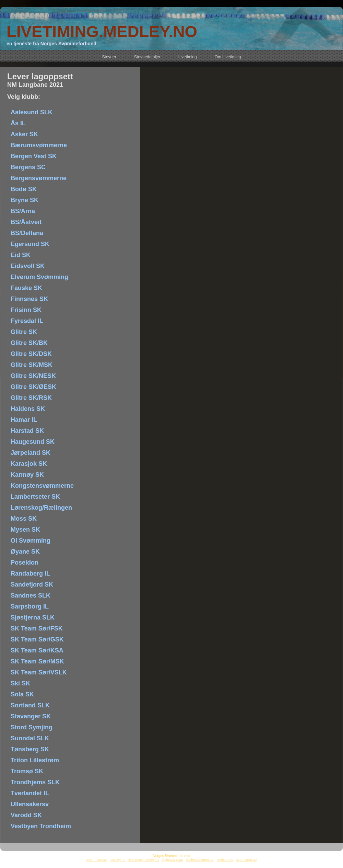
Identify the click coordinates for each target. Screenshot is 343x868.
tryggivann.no (173, 860)
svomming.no (97, 860)
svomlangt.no (246, 860)
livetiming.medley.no (144, 860)
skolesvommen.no (200, 860)
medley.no (117, 860)
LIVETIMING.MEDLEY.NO (102, 31)
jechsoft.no (225, 860)
